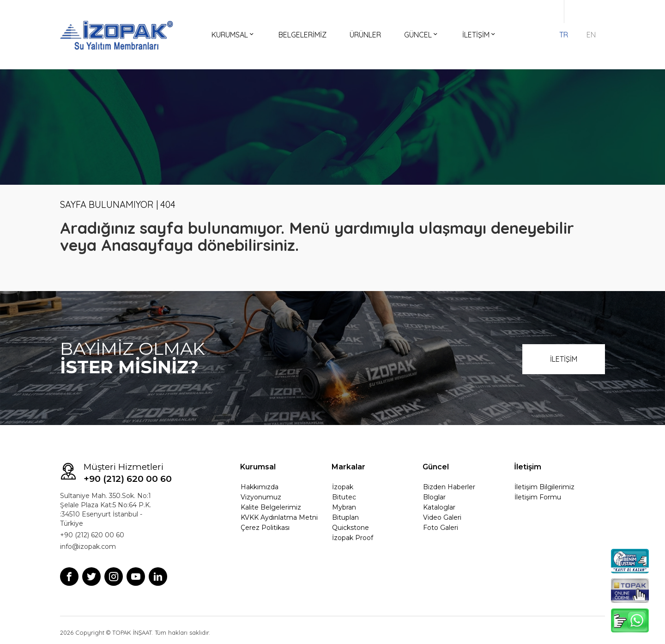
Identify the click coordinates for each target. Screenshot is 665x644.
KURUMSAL (233, 35)
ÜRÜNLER (365, 35)
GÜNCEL (422, 35)
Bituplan (345, 517)
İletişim (528, 467)
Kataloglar (439, 507)
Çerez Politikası (265, 528)
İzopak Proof (353, 538)
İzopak (343, 487)
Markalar (348, 467)
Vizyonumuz (261, 497)
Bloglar (434, 497)
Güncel (436, 467)
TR (564, 35)
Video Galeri (442, 517)
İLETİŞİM (480, 35)
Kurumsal (258, 467)
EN (591, 35)
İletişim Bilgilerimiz (544, 487)
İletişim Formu (538, 497)
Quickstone (351, 528)
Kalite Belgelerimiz (271, 507)
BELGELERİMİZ (302, 35)
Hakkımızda (260, 487)
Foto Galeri (441, 528)
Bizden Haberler (449, 487)
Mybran (344, 507)
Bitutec (344, 497)
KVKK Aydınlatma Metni (279, 517)
